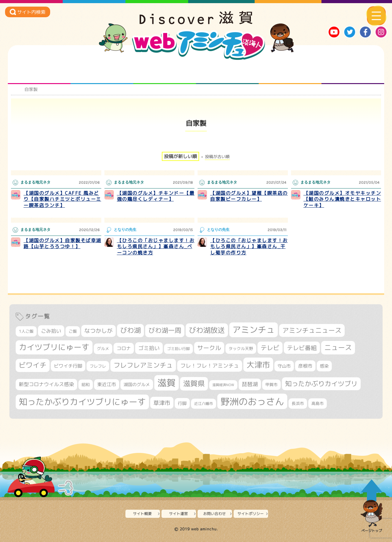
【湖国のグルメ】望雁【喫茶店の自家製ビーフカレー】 (249, 196)
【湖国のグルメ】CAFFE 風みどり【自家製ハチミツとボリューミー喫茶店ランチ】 (62, 199)
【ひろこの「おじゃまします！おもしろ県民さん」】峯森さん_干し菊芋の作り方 (249, 247)
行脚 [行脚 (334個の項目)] (182, 403)
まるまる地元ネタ (228, 72)
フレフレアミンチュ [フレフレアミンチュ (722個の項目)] (143, 365)
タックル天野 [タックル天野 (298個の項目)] (241, 348)
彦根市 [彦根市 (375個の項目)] (305, 366)
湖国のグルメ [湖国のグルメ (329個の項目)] (137, 384)
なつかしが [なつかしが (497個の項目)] (98, 331)
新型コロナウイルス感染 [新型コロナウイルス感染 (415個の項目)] (46, 384)
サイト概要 (142, 514)
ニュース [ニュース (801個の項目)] (338, 347)
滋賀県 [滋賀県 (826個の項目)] (194, 383)
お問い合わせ (215, 514)
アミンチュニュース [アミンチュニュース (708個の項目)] (312, 330)
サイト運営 (178, 514)
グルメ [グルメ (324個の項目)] (103, 348)
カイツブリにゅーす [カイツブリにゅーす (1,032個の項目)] (54, 347)
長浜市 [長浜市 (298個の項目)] (298, 403)
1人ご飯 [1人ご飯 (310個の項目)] (26, 331)
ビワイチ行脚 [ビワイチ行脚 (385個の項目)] (68, 366)
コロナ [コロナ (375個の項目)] (124, 348)
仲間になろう (165, 72)
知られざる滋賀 (39, 72)
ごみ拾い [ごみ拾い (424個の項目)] (51, 331)
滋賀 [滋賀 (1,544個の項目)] (167, 383)
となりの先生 (102, 72)
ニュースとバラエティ (353, 72)
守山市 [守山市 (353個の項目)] (284, 366)
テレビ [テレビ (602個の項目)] (270, 348)
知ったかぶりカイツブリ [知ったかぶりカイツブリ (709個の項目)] (321, 384)
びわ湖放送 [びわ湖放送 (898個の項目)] (207, 330)
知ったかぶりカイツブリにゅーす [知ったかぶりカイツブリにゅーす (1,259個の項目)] (82, 402)
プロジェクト (290, 72)
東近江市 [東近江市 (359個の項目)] (107, 384)
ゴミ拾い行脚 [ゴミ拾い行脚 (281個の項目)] (178, 349)
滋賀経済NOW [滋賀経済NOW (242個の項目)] (223, 385)
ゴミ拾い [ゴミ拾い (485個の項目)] (149, 348)
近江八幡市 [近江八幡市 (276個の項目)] (204, 404)
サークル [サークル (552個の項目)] (209, 348)
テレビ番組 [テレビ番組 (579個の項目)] (302, 348)
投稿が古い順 (217, 157)
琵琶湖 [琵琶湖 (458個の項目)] (250, 384)
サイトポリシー (251, 514)
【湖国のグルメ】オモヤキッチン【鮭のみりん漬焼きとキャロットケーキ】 (342, 199)
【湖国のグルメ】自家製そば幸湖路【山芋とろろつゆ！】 (62, 244)
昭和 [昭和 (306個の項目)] (86, 385)
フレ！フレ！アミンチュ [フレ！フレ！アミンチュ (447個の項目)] (210, 366)
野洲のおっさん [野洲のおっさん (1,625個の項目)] (252, 401)
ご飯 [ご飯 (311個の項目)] (73, 331)
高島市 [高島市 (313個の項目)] (318, 403)
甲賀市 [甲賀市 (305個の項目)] (271, 385)
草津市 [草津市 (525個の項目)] (162, 403)
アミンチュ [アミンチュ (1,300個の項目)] (254, 330)
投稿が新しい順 (180, 156)
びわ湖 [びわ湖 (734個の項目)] (130, 330)
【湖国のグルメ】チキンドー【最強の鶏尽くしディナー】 (156, 196)
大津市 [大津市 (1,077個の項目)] (258, 365)
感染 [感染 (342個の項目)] (324, 366)
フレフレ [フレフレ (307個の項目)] (98, 366)
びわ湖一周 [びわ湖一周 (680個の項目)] (165, 330)
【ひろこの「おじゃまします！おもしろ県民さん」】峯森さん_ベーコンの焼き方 (156, 247)
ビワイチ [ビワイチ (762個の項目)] (33, 365)
